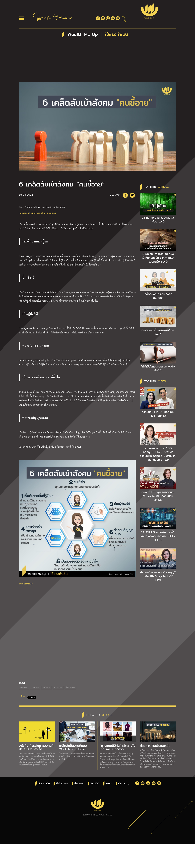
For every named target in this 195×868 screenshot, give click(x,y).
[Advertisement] (98, 62)
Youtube (41, 213)
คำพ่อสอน (79, 784)
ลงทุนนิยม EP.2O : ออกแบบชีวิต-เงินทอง (158, 414)
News (109, 783)
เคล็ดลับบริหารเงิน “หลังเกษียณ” (158, 296)
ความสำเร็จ (58, 688)
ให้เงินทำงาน (62, 784)
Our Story (124, 783)
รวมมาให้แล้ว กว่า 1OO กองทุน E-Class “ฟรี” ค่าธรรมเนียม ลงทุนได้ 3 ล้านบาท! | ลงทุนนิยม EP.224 (158, 454)
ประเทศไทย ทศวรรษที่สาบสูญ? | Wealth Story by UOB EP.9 (158, 576)
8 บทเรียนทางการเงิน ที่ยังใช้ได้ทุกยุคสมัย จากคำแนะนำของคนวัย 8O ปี (158, 258)
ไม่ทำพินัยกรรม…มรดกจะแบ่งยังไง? (158, 368)
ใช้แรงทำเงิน (70, 688)
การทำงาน (35, 688)
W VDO (95, 783)
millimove (24, 688)
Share (23, 696)
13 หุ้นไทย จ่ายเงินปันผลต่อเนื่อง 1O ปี (158, 220)
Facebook (24, 213)
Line (33, 213)
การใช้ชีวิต (47, 688)
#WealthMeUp (26, 584)
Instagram (52, 213)
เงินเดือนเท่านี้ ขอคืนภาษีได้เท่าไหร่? (158, 332)
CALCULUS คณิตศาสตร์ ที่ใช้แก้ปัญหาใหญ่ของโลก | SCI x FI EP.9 (158, 536)
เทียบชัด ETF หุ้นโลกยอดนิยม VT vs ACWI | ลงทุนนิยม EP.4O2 (158, 496)
